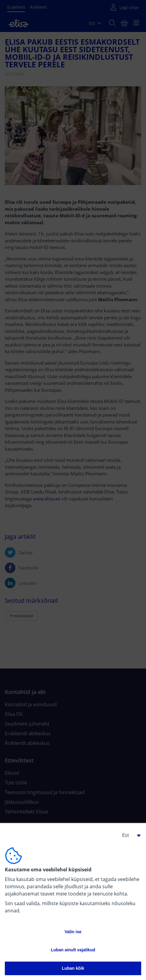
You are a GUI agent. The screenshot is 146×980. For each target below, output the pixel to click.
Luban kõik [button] (73, 968)
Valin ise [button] (73, 932)
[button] (129, 835)
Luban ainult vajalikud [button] (73, 950)
